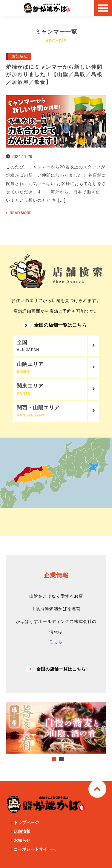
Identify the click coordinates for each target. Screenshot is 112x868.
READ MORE (19, 213)
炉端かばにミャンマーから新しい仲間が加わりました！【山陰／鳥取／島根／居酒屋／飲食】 (54, 75)
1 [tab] (54, 759)
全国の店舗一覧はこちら (55, 325)
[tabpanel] (56, 728)
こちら (56, 642)
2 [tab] (61, 759)
